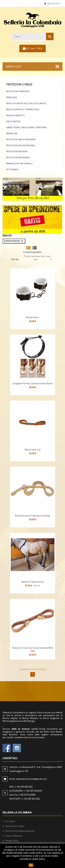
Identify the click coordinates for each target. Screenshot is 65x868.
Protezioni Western (17, 152)
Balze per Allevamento (33, 582)
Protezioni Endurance (18, 158)
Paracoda (11, 97)
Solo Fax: (22, 795)
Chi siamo (10, 821)
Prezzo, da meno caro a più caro (38, 258)
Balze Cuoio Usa (33, 450)
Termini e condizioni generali (20, 831)
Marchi (7, 235)
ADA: (21, 787)
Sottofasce (12, 170)
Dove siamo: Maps (15, 826)
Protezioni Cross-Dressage (21, 146)
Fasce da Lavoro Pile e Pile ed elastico (26, 103)
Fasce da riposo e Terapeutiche (23, 110)
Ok (31, 865)
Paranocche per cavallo (19, 164)
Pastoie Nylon (32, 317)
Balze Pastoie (13, 122)
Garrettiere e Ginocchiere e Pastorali (26, 128)
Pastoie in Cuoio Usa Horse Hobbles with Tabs (32, 649)
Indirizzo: (36, 769)
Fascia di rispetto (15, 116)
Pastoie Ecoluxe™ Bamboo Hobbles (33, 516)
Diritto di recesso (14, 836)
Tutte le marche (14, 241)
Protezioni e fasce (19, 85)
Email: (28, 779)
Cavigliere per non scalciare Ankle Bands (32, 383)
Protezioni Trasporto (18, 91)
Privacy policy (12, 841)
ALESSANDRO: (26, 791)
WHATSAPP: (25, 799)
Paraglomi (12, 134)
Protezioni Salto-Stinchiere (21, 140)
